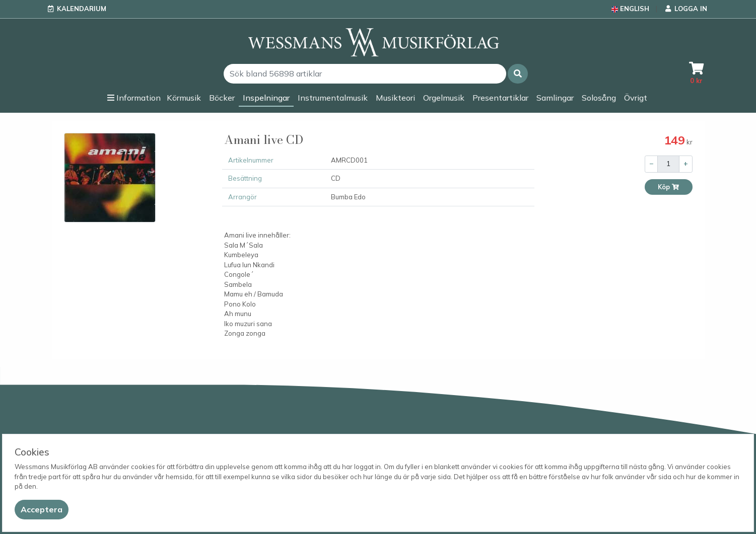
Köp (669, 187)
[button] (518, 74)
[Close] (42, 510)
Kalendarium (82, 9)
